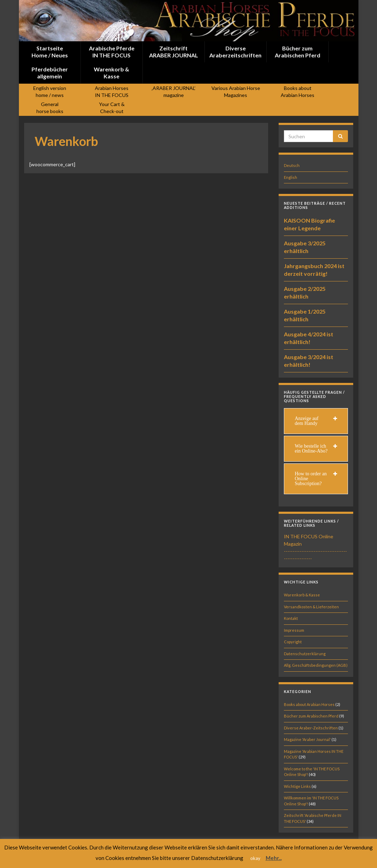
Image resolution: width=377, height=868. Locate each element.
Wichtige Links (297, 786)
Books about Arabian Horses (309, 704)
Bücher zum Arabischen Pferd (311, 716)
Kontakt (291, 618)
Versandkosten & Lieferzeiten (311, 607)
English (291, 177)
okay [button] (255, 858)
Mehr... (274, 858)
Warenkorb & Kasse (302, 595)
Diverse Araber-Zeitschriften (311, 728)
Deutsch (292, 165)
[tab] (316, 421)
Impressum (294, 630)
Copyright (293, 642)
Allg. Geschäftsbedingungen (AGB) (316, 665)
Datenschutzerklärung (305, 654)
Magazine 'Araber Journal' (307, 739)
